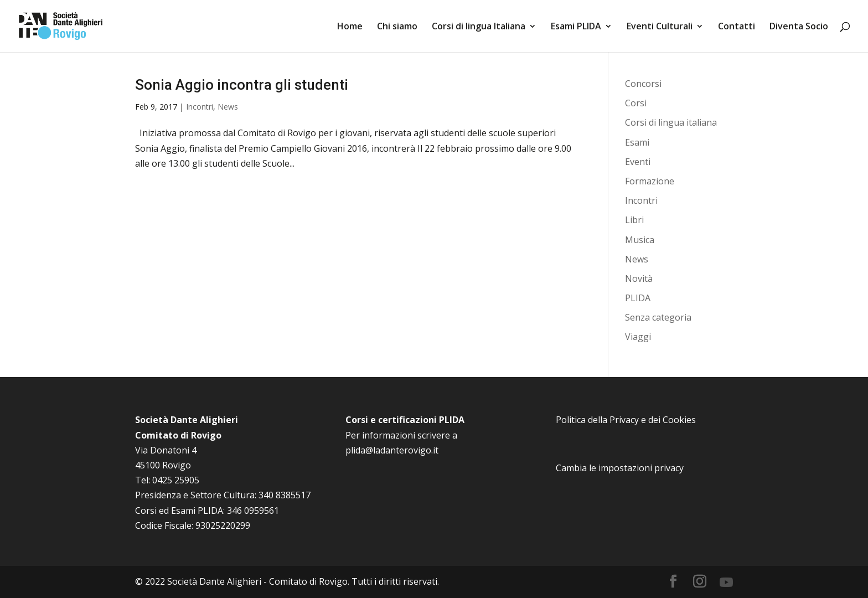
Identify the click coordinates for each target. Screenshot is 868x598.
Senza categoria (658, 317)
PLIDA (638, 298)
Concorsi (643, 84)
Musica (640, 240)
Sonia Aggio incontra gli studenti (242, 85)
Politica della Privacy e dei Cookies (626, 420)
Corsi (636, 103)
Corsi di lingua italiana (671, 122)
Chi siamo (397, 27)
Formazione (650, 181)
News (228, 107)
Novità (639, 279)
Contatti (737, 27)
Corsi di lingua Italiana (479, 27)
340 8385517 (285, 495)
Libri (634, 220)
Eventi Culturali (660, 27)
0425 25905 (176, 480)
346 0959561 (253, 511)
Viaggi (638, 337)
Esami (637, 142)
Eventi (638, 162)
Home (350, 27)
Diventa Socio (799, 27)
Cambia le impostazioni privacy (620, 468)
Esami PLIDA (576, 27)
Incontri (200, 107)
